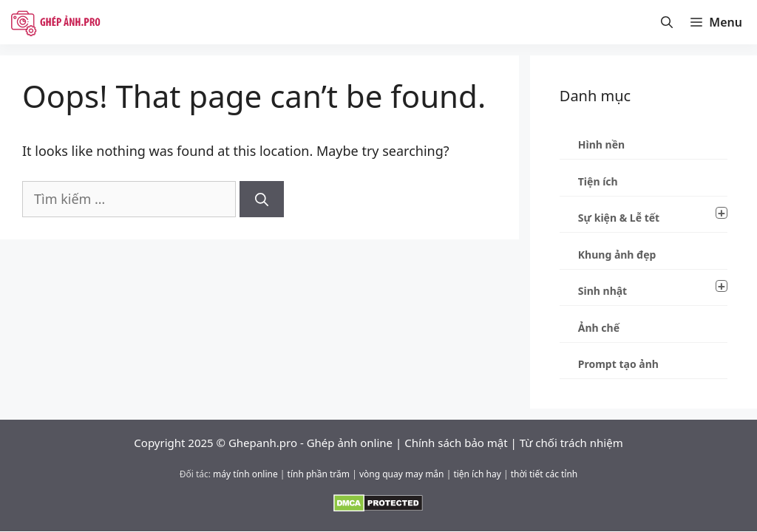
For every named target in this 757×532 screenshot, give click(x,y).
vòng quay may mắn (402, 474)
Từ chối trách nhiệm (571, 443)
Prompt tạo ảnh (618, 364)
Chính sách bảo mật (456, 443)
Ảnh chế (599, 328)
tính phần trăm (319, 474)
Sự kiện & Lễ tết (653, 216)
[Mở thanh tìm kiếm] (667, 22)
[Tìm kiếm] (262, 199)
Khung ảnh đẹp (617, 255)
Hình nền (601, 144)
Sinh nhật (653, 289)
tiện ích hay (477, 474)
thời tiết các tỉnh (544, 474)
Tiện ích (598, 181)
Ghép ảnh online (350, 443)
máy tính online (245, 474)
